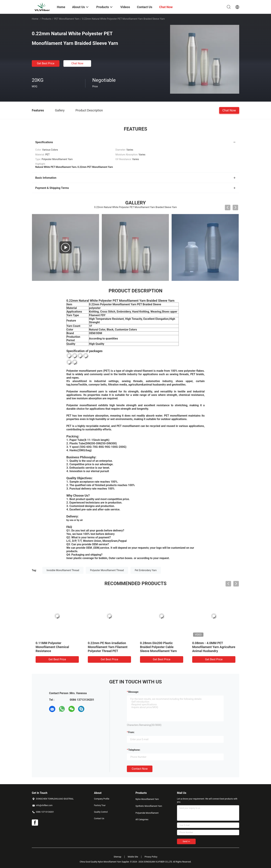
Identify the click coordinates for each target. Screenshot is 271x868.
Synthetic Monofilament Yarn (149, 806)
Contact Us (99, 818)
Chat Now (77, 63)
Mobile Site (133, 857)
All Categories (142, 820)
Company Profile (102, 799)
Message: (134, 692)
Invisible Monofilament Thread (63, 570)
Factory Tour (100, 805)
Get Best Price (46, 63)
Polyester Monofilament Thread (107, 570)
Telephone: (134, 750)
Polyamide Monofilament (147, 813)
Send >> (186, 841)
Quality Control (101, 812)
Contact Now (140, 769)
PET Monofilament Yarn (67, 19)
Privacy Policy (151, 857)
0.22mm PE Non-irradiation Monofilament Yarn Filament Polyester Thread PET (108, 647)
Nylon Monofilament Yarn (147, 799)
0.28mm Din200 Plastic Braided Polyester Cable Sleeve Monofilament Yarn (158, 647)
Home (35, 19)
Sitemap (118, 857)
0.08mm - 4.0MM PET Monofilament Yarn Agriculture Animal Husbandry (214, 647)
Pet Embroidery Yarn (146, 570)
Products (46, 19)
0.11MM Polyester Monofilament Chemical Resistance (52, 647)
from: (131, 732)
